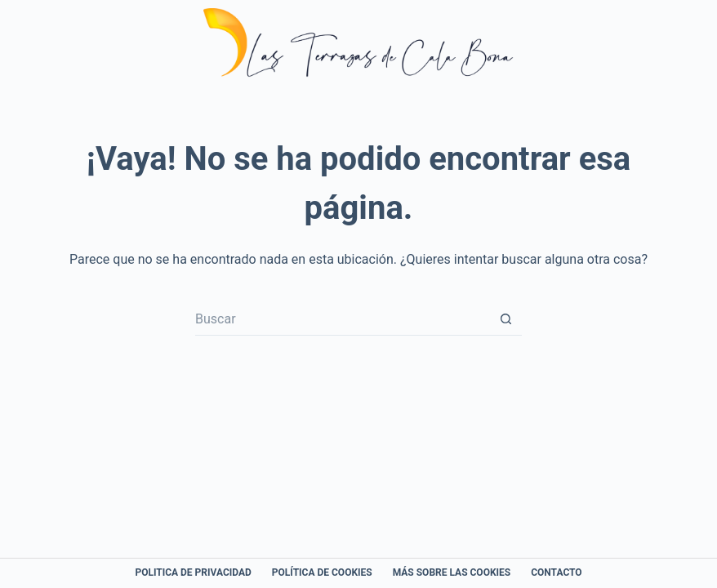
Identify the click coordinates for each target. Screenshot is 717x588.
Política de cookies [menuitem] (322, 572)
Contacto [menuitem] (556, 572)
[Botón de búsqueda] (505, 319)
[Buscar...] (342, 319)
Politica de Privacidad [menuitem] (193, 572)
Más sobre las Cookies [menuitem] (452, 572)
